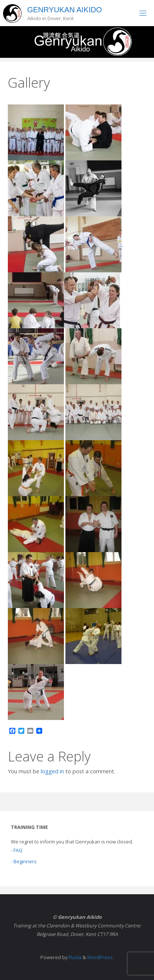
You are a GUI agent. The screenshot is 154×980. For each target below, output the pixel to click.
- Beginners (24, 861)
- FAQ (17, 850)
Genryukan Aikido (65, 10)
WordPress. (100, 957)
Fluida (74, 957)
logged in (52, 771)
